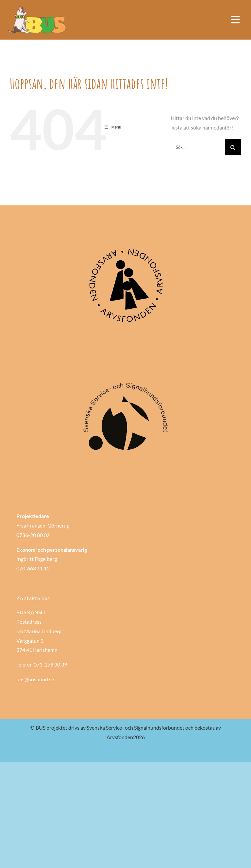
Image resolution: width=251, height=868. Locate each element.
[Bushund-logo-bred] (38, 7)
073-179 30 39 (50, 664)
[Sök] (233, 147)
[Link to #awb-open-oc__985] (235, 20)
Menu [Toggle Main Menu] (113, 127)
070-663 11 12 (33, 568)
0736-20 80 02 (33, 535)
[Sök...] (198, 147)
